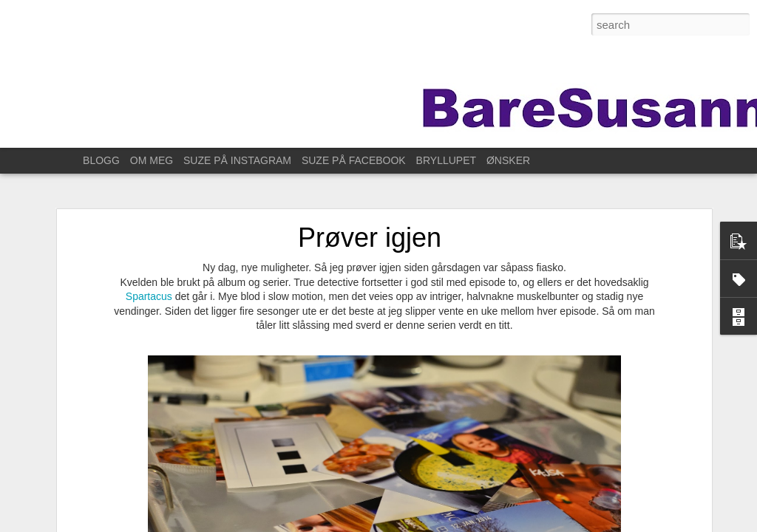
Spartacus (150, 296)
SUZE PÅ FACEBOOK (354, 160)
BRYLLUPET (446, 160)
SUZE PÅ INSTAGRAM (237, 160)
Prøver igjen (370, 238)
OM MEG (152, 160)
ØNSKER (508, 160)
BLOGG (101, 160)
